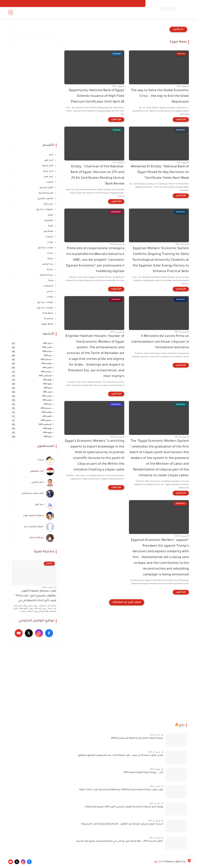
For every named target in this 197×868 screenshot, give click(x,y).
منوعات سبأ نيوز (45, 302)
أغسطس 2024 (45, 425)
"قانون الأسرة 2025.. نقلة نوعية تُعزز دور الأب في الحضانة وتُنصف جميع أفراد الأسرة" (119, 841)
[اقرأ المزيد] (181, 120)
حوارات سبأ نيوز (46, 248)
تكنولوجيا (57, 13)
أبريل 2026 (47, 343)
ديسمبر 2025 (46, 360)
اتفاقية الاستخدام (78, 3)
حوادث (50, 242)
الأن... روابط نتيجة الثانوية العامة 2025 (143, 773)
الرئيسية (138, 13)
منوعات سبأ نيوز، (45, 308)
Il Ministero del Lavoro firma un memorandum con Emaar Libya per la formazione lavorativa (160, 342)
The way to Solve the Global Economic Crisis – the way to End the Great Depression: (160, 96)
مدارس (50, 291)
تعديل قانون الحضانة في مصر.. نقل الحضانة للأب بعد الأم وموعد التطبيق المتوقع (121, 755)
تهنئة (51, 226)
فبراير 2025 (47, 400)
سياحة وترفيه (47, 275)
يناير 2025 (48, 404)
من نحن (138, 3)
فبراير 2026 (47, 352)
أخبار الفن (114, 13)
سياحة (50, 270)
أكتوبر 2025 (47, 368)
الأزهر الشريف (47, 188)
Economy (49, 319)
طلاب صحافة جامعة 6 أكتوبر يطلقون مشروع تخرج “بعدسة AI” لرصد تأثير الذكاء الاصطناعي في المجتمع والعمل (36, 597)
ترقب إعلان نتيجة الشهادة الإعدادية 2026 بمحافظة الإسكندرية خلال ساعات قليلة (121, 790)
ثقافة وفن (100, 13)
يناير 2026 (48, 356)
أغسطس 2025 (45, 376)
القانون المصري (46, 199)
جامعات (50, 237)
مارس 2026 (47, 348)
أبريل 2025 (47, 392)
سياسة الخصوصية (99, 3)
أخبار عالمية (48, 166)
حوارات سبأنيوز (22, 13)
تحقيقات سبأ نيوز (45, 210)
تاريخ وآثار (49, 204)
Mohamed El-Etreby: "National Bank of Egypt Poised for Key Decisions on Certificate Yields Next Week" (160, 173)
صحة (67, 13)
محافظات (49, 286)
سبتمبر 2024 (46, 421)
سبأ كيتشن (48, 264)
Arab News (48, 313)
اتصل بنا (127, 3)
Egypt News (48, 324)
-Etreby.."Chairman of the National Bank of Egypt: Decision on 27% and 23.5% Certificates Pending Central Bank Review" (97, 175)
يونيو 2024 (47, 433)
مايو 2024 (48, 437)
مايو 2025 (48, 388)
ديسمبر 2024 (46, 408)
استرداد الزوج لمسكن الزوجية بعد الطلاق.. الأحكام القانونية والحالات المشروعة (122, 824)
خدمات (7, 13)
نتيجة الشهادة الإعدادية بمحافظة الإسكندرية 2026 (137, 738)
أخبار (128, 13)
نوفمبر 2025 (47, 364)
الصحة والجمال (46, 193)
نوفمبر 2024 (47, 412)
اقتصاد (89, 13)
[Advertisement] (34, 90)
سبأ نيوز (158, 862)
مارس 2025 (47, 396)
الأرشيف (115, 3)
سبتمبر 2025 (46, 372)
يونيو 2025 (47, 384)
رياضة (36, 13)
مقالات (45, 13)
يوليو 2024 (47, 429)
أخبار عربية (49, 171)
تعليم (79, 13)
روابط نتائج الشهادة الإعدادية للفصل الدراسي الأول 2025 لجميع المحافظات (124, 807)
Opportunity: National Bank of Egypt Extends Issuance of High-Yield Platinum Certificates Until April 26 (96, 96)
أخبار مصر (49, 177)
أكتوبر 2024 (47, 417)
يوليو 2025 (47, 380)
